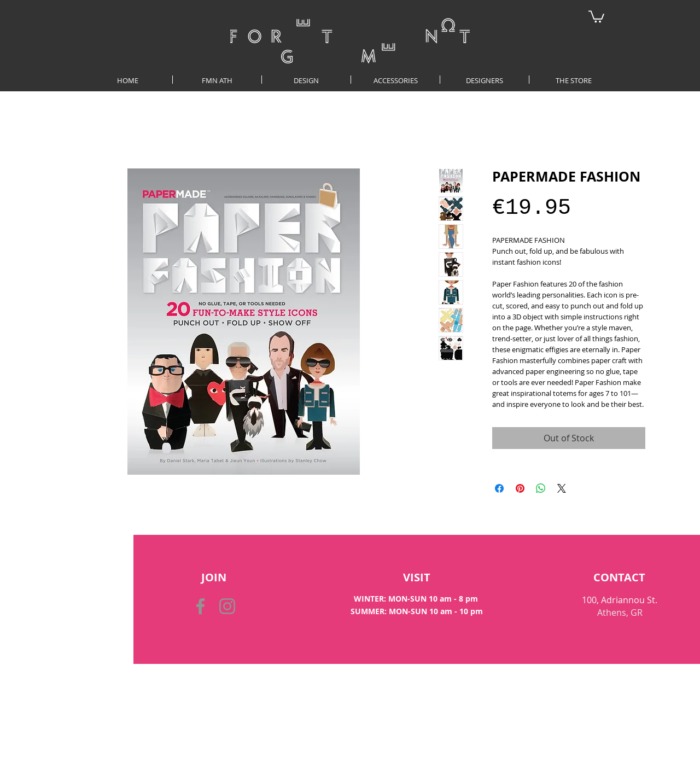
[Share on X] (562, 488)
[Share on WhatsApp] (541, 488)
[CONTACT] (619, 577)
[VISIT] (417, 577)
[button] (596, 16)
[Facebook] (200, 606)
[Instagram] (227, 606)
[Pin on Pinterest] (520, 488)
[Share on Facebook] (499, 488)
